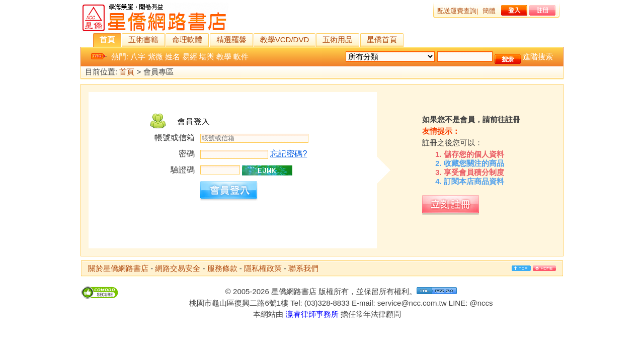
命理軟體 (187, 39)
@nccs (481, 303)
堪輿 (207, 57)
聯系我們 (303, 268)
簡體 (489, 11)
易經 (190, 57)
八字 (138, 57)
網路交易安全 (178, 268)
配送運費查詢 (457, 11)
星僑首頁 (382, 39)
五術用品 (338, 39)
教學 (224, 57)
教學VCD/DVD (285, 39)
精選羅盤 (231, 39)
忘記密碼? (289, 154)
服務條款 (222, 268)
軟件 (241, 57)
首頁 (107, 39)
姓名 (173, 57)
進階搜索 (538, 57)
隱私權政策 (263, 268)
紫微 (155, 57)
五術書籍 (143, 39)
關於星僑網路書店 (118, 268)
